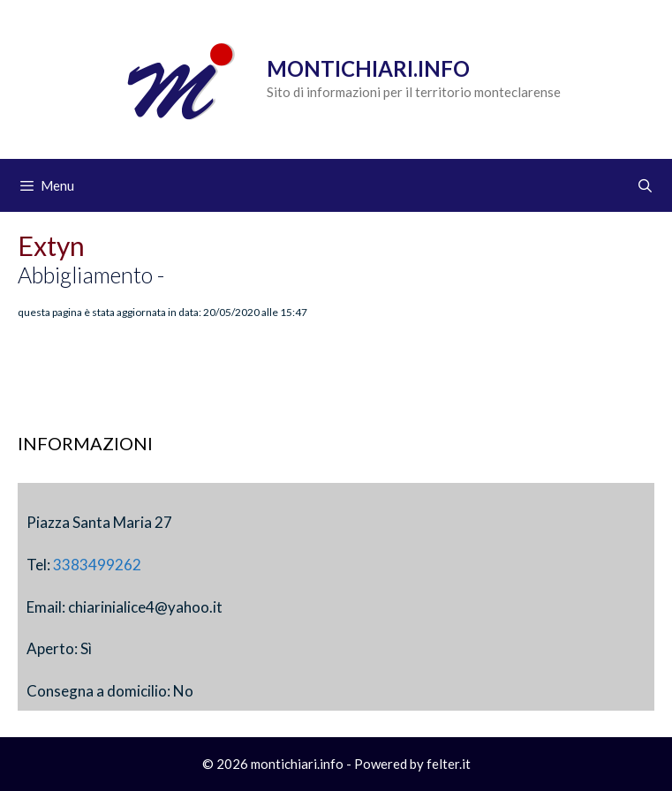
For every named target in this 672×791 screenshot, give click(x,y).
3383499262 (97, 565)
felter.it (449, 764)
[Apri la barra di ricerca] (645, 185)
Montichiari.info (368, 68)
